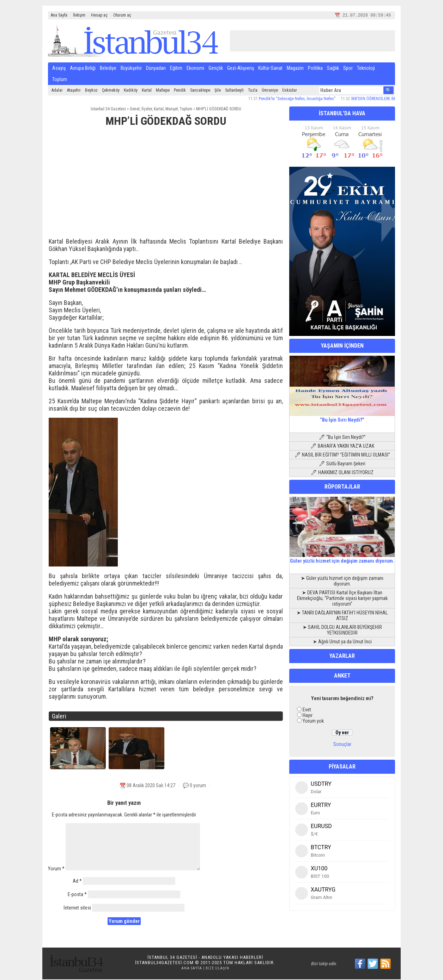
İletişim (79, 15)
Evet (307, 710)
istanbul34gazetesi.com (164, 963)
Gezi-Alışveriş (241, 69)
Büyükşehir (131, 69)
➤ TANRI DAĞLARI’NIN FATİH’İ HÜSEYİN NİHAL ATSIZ (342, 616)
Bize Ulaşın (217, 969)
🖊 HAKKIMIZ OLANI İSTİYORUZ (342, 473)
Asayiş (59, 69)
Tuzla (253, 91)
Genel (135, 110)
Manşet (172, 110)
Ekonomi (195, 69)
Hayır (308, 716)
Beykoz (91, 91)
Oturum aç (122, 15)
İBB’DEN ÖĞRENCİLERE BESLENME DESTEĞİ (394, 99)
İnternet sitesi (77, 908)
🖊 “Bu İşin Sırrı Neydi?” (342, 438)
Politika (315, 69)
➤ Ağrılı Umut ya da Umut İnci (342, 642)
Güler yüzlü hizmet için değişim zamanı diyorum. (342, 559)
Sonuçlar (342, 745)
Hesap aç (99, 15)
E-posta (77, 895)
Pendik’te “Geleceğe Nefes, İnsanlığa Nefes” (302, 99)
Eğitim (176, 69)
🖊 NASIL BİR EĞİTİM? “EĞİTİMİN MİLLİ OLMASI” (342, 455)
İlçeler (147, 110)
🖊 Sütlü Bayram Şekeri (342, 464)
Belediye (108, 69)
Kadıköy (131, 91)
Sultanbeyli (234, 91)
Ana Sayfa (59, 15)
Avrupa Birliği (83, 69)
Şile (218, 91)
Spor (348, 69)
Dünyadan (156, 69)
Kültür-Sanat (270, 69)
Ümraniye (270, 91)
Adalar (57, 91)
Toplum (60, 80)
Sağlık (333, 69)
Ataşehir (74, 91)
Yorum (56, 869)
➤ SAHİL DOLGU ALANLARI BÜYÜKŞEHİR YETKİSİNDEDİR (342, 631)
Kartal (147, 91)
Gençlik (216, 69)
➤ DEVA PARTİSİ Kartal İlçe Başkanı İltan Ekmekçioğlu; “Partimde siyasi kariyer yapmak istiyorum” (342, 599)
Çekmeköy (111, 91)
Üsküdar (290, 91)
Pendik (180, 91)
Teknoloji (366, 69)
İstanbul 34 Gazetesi (108, 110)
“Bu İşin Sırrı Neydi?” (342, 418)
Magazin (295, 69)
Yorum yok (313, 722)
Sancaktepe (200, 91)
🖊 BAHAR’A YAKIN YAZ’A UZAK (342, 447)
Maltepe (163, 91)
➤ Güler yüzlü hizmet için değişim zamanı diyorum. (342, 582)
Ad (77, 882)
